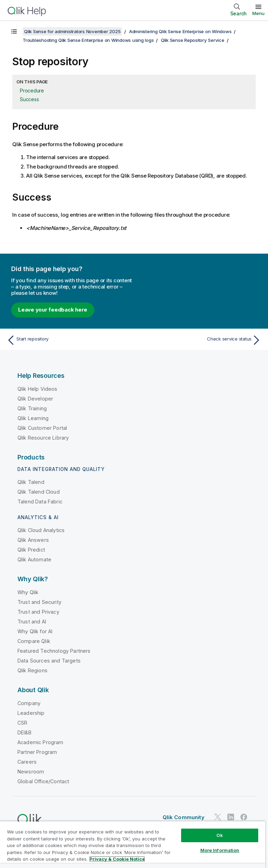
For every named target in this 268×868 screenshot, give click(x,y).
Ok (219, 835)
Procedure (32, 91)
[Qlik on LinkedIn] (231, 817)
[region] (133, 844)
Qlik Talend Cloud (39, 492)
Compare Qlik (34, 641)
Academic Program (40, 742)
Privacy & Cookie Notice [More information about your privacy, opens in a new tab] (117, 859)
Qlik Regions (32, 670)
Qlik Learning (33, 418)
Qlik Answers (33, 540)
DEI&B (24, 732)
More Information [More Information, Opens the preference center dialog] (220, 850)
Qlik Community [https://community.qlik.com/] (184, 817)
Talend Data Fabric (40, 502)
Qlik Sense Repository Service (193, 40)
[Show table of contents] (14, 31)
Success (29, 99)
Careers (27, 762)
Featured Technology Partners (54, 651)
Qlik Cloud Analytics (41, 530)
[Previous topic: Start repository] (68, 340)
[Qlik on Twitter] (218, 817)
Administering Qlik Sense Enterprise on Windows (180, 31)
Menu (258, 13)
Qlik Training (32, 408)
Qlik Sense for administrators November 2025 (72, 31)
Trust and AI (32, 622)
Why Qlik (28, 592)
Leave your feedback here (53, 310)
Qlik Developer (35, 399)
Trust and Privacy (38, 612)
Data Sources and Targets (49, 661)
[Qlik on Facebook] (244, 817)
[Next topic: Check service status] (200, 340)
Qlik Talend (31, 482)
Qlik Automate (34, 559)
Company (29, 703)
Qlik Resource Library (43, 438)
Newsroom (31, 772)
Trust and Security (39, 602)
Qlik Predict (31, 550)
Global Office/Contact (43, 781)
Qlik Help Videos (38, 389)
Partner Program (37, 752)
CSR (22, 723)
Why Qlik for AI (35, 631)
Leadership (31, 713)
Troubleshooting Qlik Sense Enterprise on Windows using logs (88, 40)
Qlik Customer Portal (42, 428)
